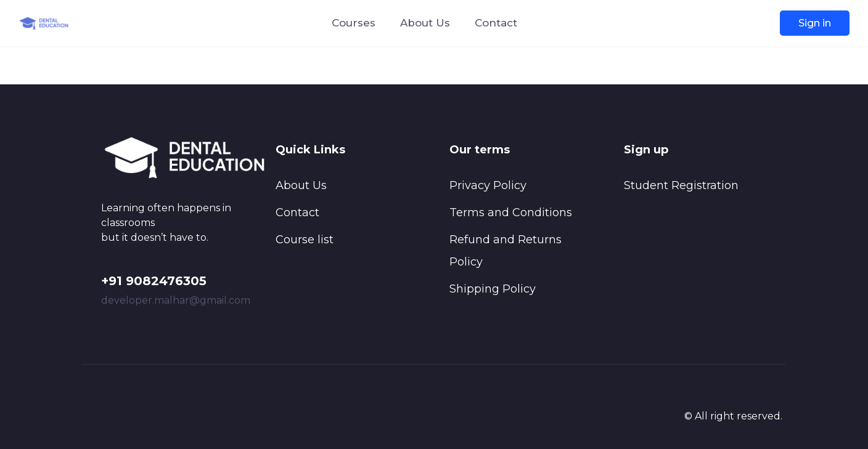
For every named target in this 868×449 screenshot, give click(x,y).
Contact (496, 23)
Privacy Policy (488, 185)
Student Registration (681, 185)
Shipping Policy (493, 289)
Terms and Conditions (511, 212)
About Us (425, 23)
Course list (305, 240)
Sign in (815, 23)
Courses (354, 23)
